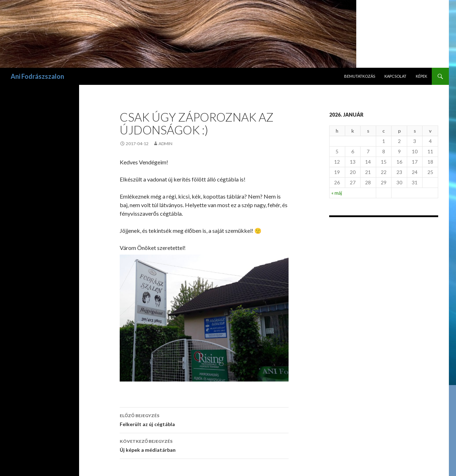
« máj (337, 193)
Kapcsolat (395, 76)
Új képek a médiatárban (204, 445)
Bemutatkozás (360, 76)
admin (165, 144)
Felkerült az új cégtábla (204, 419)
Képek (421, 76)
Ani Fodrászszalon (37, 76)
